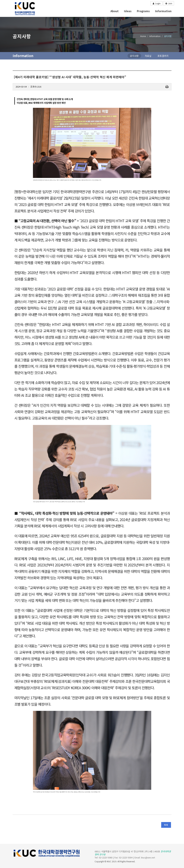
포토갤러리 (163, 56)
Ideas (128, 11)
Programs (143, 11)
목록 (166, 825)
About (115, 11)
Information (163, 11)
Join (168, 4)
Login (156, 3)
